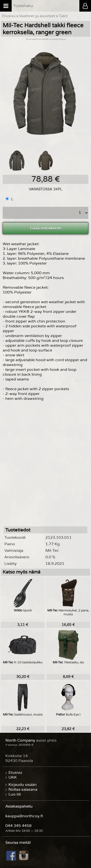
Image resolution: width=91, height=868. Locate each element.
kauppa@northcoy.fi (24, 816)
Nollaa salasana (23, 789)
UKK (13, 777)
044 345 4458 (18, 826)
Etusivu (15, 773)
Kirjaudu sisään (23, 785)
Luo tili (15, 794)
